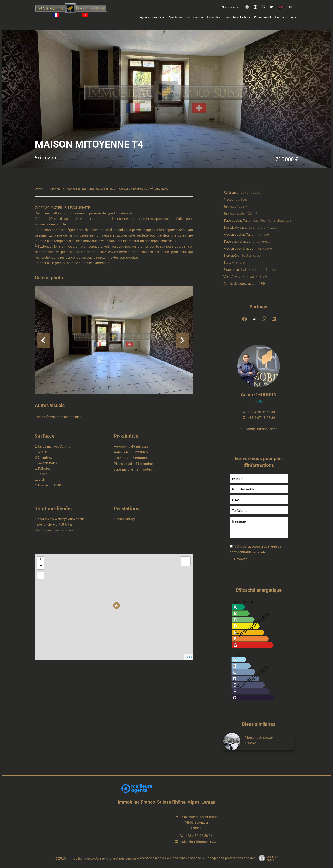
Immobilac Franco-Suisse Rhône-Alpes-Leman (167, 802)
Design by (267, 858)
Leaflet (188, 657)
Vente (39, 189)
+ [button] (41, 560)
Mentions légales (153, 858)
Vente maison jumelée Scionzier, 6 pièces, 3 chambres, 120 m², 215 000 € (117, 189)
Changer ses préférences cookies (230, 858)
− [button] (41, 566)
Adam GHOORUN (259, 395)
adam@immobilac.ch (261, 429)
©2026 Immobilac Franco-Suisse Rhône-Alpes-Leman (96, 858)
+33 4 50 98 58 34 (261, 412)
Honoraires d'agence (186, 858)
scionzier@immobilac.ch (199, 842)
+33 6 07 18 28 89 (261, 418)
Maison (55, 189)
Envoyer (241, 559)
